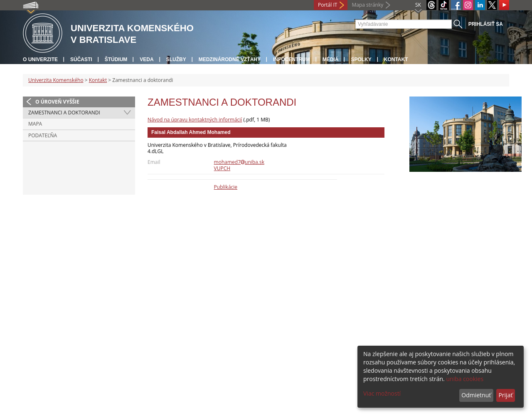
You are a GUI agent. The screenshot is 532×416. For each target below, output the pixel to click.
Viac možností (382, 393)
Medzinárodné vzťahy (230, 59)
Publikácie (226, 187)
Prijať (505, 395)
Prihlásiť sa (486, 24)
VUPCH (222, 168)
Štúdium (116, 59)
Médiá (331, 59)
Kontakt (396, 59)
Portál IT (328, 5)
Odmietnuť (476, 395)
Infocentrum (292, 59)
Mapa (35, 124)
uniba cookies (465, 379)
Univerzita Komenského (56, 80)
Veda (147, 59)
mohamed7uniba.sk (239, 162)
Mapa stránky (367, 5)
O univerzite (40, 59)
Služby (176, 59)
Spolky (361, 59)
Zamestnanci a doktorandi (64, 113)
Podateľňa (43, 135)
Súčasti (81, 59)
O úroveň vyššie (57, 102)
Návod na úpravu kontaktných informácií (195, 120)
